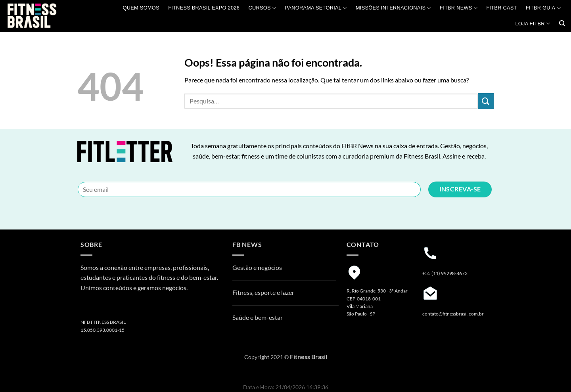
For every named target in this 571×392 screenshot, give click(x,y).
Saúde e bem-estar (258, 317)
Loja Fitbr (533, 24)
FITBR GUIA (543, 8)
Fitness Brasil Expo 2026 (204, 8)
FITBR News (459, 8)
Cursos (262, 8)
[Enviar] (486, 101)
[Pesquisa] (562, 23)
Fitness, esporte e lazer (263, 292)
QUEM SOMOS (141, 8)
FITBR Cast (501, 8)
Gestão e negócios (257, 267)
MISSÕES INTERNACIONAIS (393, 8)
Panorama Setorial (316, 8)
